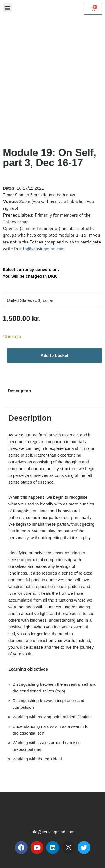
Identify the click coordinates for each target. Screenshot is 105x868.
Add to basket (54, 355)
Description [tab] (19, 391)
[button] (7, 8)
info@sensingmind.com (42, 249)
